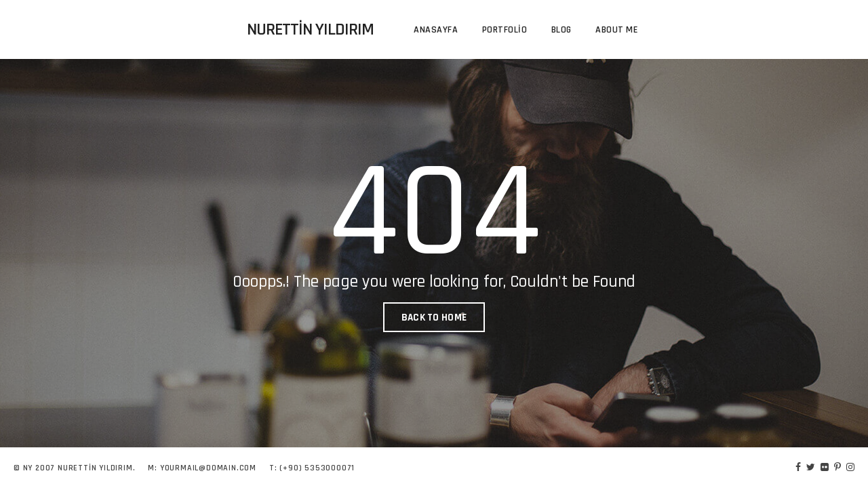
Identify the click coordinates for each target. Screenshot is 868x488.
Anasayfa (436, 30)
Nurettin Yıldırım (310, 29)
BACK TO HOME (434, 318)
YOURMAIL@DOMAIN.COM (208, 468)
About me (616, 30)
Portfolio (505, 30)
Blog (561, 30)
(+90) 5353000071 (317, 468)
